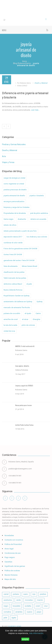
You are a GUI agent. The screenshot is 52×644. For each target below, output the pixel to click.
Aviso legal (9, 549)
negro (6, 606)
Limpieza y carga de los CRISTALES (24, 386)
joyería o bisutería (37, 196)
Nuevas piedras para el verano (23, 405)
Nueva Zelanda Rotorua (13, 290)
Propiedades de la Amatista (15, 213)
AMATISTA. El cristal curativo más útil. (25, 346)
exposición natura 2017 (13, 237)
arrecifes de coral (11, 319)
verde (18, 600)
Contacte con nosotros (14, 540)
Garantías (8, 562)
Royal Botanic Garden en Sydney (17, 296)
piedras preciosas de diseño (15, 190)
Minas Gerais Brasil (30, 266)
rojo (34, 594)
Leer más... (35, 110)
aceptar (25, 639)
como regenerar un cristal (14, 184)
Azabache (22, 219)
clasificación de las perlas (14, 272)
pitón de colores (28, 325)
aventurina (8, 600)
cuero (26, 594)
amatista (19, 612)
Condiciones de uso (12, 553)
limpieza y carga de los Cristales (17, 207)
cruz (46, 606)
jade (5, 618)
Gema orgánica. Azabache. (22, 366)
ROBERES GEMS (15, 626)
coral (38, 606)
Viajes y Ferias (8, 162)
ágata (14, 618)
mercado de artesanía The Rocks (17, 307)
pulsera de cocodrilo (12, 313)
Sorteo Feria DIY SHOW (13, 254)
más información (36, 633)
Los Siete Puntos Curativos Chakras (24, 425)
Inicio (25, 61)
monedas (29, 600)
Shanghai (36, 319)
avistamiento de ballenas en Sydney (18, 302)
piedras (43, 594)
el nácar (25, 319)
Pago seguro (9, 557)
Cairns (38, 313)
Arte (4, 156)
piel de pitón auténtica (39, 213)
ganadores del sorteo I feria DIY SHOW (19, 260)
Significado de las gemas (15, 566)
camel (6, 594)
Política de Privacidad (13, 544)
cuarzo (30, 612)
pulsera (16, 594)
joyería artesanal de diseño (14, 196)
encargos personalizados (14, 201)
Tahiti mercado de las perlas (15, 278)
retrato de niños (10, 225)
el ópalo (28, 313)
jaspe (39, 612)
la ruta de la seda (10, 325)
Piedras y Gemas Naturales (14, 144)
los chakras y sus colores (37, 237)
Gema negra (8, 219)
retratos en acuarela (38, 219)
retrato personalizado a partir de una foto (20, 231)
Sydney (40, 302)
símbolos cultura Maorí (13, 284)
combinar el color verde (13, 243)
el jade (29, 284)
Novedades (9, 535)
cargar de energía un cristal (14, 178)
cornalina (7, 612)
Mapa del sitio (10, 579)
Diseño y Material (41, 83)
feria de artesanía (11, 266)
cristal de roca (9, 331)
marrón (40, 600)
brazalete (17, 606)
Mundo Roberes (11, 575)
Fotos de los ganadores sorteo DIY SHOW (20, 249)
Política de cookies (12, 571)
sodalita (28, 606)
